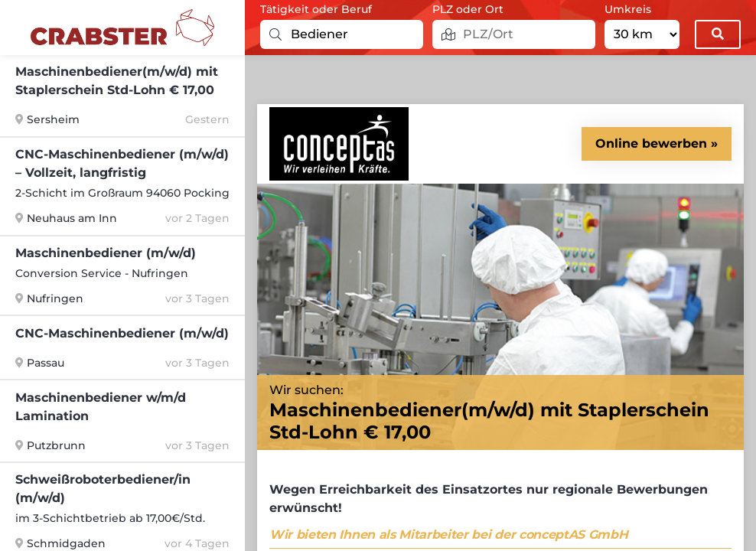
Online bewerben (651, 143)
